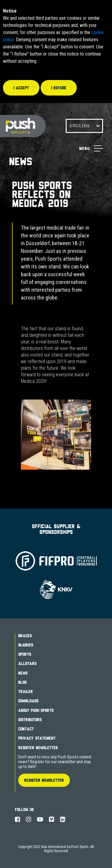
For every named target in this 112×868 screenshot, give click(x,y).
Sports (25, 654)
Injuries (26, 645)
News (23, 673)
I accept (21, 88)
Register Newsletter (38, 748)
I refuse (59, 88)
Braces (25, 636)
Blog (22, 682)
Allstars (27, 663)
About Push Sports (36, 710)
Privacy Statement (37, 738)
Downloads (28, 701)
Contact (26, 729)
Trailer (26, 692)
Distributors (30, 720)
